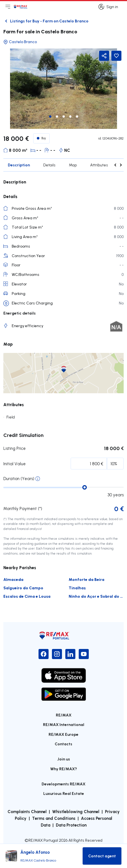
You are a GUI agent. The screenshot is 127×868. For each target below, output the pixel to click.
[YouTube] (84, 654)
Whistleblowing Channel (76, 811)
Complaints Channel (27, 811)
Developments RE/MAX (63, 784)
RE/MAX (64, 715)
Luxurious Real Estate (64, 793)
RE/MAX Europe (63, 734)
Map (73, 165)
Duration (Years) (19, 479)
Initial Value (15, 464)
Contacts (63, 744)
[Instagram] (57, 654)
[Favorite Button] (116, 56)
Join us (64, 759)
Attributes (99, 165)
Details (49, 165)
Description (19, 165)
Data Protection (71, 825)
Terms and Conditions (54, 818)
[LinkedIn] (70, 654)
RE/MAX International (64, 724)
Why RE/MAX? (64, 769)
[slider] (85, 487)
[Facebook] (44, 654)
